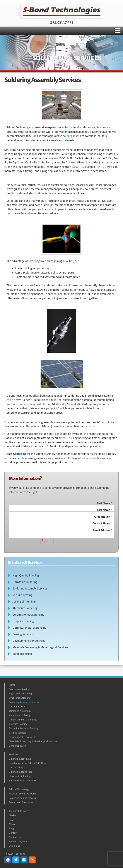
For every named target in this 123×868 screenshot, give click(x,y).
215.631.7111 (61, 22)
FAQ (11, 820)
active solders (63, 136)
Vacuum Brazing (22, 595)
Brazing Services (22, 634)
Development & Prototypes (30, 641)
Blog (11, 828)
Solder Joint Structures (21, 802)
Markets (13, 815)
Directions (14, 846)
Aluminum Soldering (25, 608)
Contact (13, 833)
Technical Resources (20, 811)
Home (12, 685)
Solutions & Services (20, 689)
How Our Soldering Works (23, 794)
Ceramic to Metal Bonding (28, 615)
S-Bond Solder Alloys (20, 759)
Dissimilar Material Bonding (29, 628)
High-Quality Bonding (27, 576)
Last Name (105, 510)
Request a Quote (18, 841)
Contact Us (20, 454)
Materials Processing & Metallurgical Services (40, 647)
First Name (104, 503)
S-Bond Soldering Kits (20, 772)
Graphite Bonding (23, 621)
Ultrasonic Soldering (26, 582)
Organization (103, 517)
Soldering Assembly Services (30, 588)
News (12, 824)
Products (14, 754)
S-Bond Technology (19, 789)
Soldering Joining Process (22, 798)
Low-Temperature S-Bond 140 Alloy (27, 763)
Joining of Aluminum (25, 602)
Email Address (102, 530)
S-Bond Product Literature (23, 781)
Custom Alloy (16, 767)
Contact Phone (102, 523)
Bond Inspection (23, 654)
